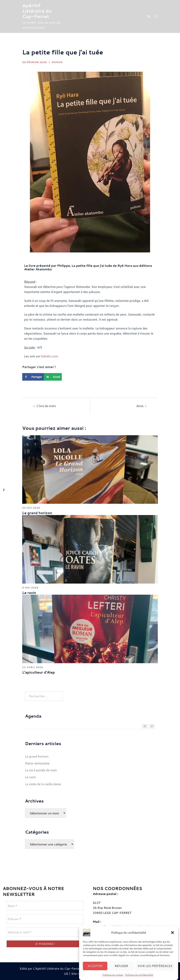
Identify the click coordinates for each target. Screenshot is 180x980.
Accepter (95, 972)
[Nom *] (45, 906)
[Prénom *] (45, 919)
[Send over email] (53, 377)
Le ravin (29, 593)
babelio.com (49, 356)
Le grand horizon (37, 513)
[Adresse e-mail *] (45, 932)
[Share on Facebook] (33, 377)
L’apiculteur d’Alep (39, 672)
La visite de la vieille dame (43, 784)
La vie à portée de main (41, 770)
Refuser (121, 972)
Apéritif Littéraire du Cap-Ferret (37, 11)
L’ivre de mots (46, 406)
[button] (172, 939)
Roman (57, 62)
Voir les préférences (155, 972)
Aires (140, 406)
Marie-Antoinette (37, 763)
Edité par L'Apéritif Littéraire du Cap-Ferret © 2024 (56, 968)
